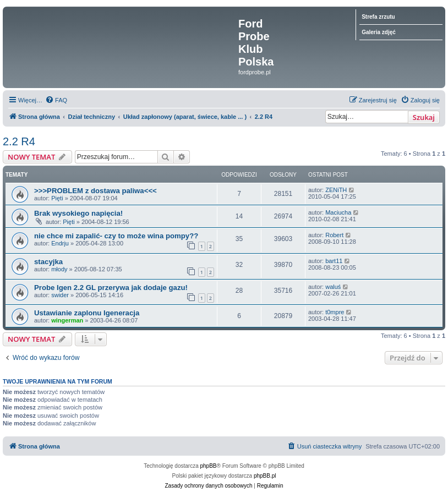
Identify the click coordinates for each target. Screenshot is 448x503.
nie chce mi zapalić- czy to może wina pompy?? (116, 236)
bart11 (334, 261)
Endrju (60, 243)
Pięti (57, 198)
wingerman (67, 320)
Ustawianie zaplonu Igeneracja (87, 313)
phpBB (209, 466)
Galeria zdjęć (379, 32)
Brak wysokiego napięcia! (78, 213)
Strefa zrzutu (378, 17)
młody (59, 269)
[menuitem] (56, 100)
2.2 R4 (19, 141)
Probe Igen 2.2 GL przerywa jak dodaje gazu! (111, 288)
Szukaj (424, 117)
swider (60, 295)
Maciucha (338, 212)
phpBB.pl (265, 476)
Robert (334, 235)
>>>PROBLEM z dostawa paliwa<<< (95, 191)
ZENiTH (336, 190)
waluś (333, 287)
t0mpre (335, 312)
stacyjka (48, 262)
